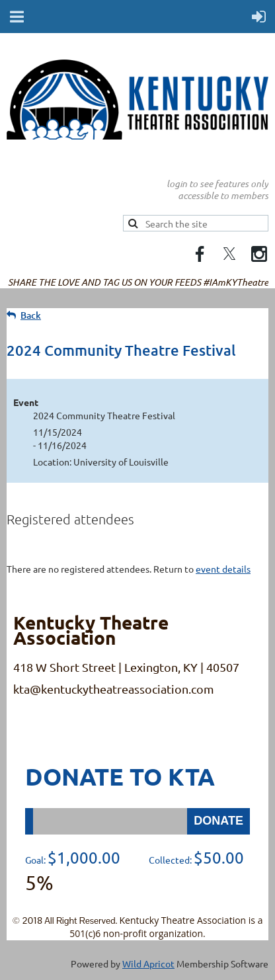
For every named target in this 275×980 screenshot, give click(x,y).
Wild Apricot (148, 963)
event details (223, 569)
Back (31, 315)
